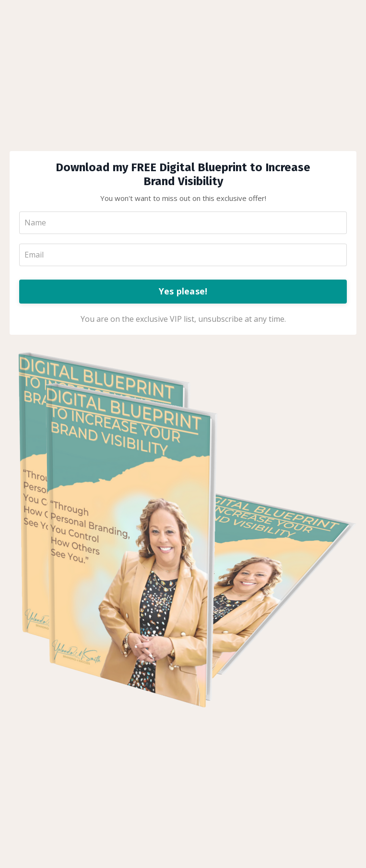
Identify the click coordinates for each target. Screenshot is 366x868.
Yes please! (183, 291)
